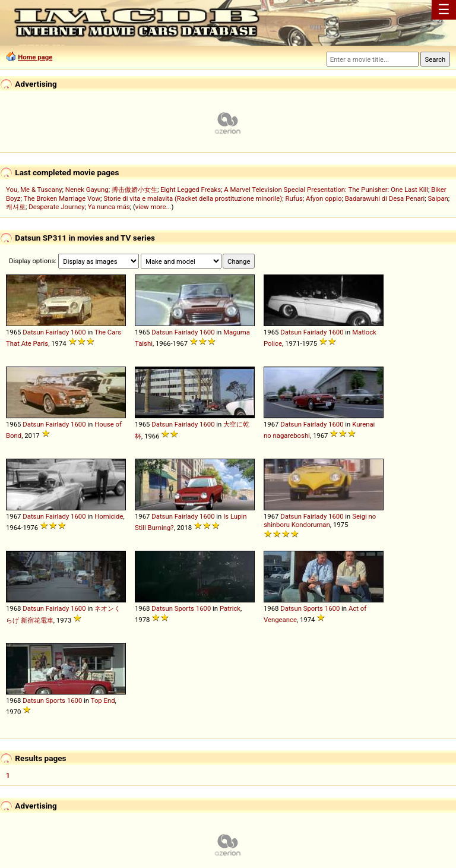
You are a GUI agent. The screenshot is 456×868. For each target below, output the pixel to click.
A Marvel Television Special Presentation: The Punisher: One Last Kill (326, 190)
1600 (78, 332)
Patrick (230, 608)
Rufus (294, 198)
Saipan (438, 198)
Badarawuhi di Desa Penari (385, 198)
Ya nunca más (109, 207)
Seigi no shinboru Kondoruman (320, 520)
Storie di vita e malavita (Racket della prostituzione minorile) (193, 198)
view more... (153, 207)
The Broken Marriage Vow (62, 198)
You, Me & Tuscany (34, 190)
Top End (103, 700)
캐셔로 (16, 207)
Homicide (109, 516)
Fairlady (58, 332)
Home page (35, 57)
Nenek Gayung (87, 190)
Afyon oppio (324, 198)
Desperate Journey (56, 207)
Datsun (33, 332)
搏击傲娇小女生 (134, 190)
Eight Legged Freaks (191, 190)
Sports (184, 608)
